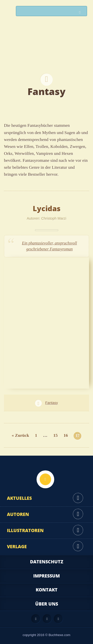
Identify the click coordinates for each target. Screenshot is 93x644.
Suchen (81, 12)
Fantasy (51, 403)
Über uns (47, 604)
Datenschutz (47, 562)
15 (56, 435)
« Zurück (20, 435)
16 (66, 435)
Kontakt (47, 590)
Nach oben (45, 479)
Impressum (46, 576)
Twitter (58, 619)
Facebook (47, 619)
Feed (36, 619)
